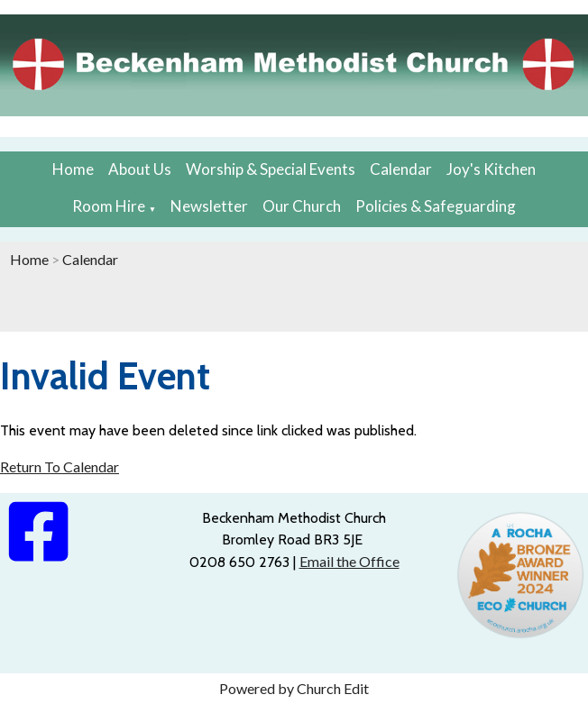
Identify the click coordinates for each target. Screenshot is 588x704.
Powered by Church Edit (294, 688)
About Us (140, 169)
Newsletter (209, 206)
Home (73, 169)
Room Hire (109, 206)
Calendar (401, 169)
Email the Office (349, 561)
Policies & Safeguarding (436, 206)
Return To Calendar (60, 466)
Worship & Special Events (271, 169)
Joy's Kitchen (491, 169)
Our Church (302, 206)
